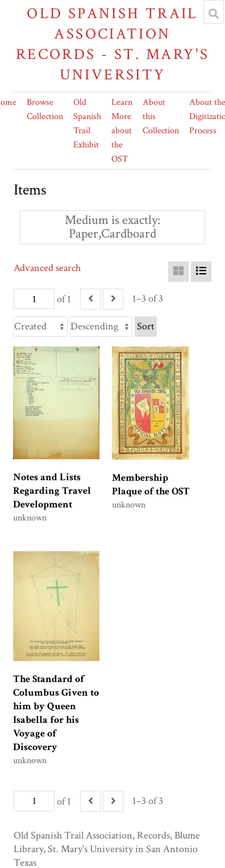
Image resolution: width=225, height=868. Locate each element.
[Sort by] (41, 327)
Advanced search (47, 268)
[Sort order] (101, 327)
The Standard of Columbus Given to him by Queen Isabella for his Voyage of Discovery (56, 713)
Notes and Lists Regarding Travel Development (52, 491)
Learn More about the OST (122, 131)
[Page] (34, 299)
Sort (146, 326)
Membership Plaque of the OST (151, 484)
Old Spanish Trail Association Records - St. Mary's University (113, 44)
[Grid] (178, 272)
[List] (201, 272)
